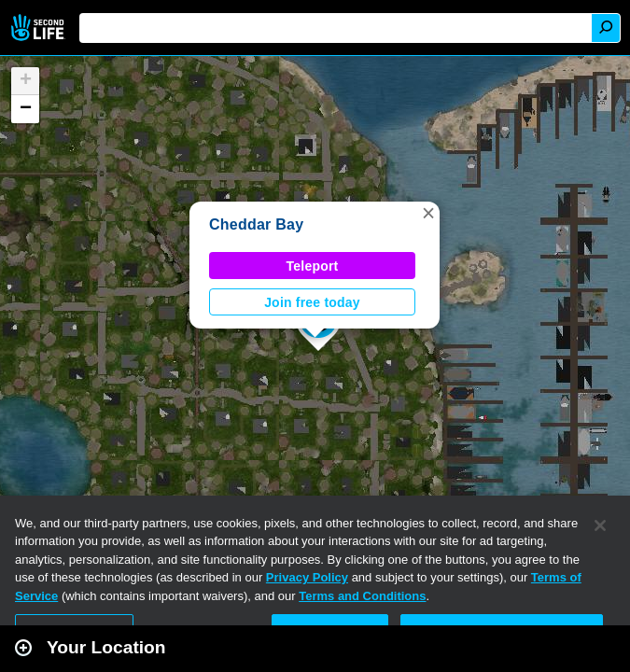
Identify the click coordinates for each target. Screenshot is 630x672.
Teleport (313, 266)
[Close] (600, 525)
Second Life (40, 28)
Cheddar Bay (256, 224)
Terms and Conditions (362, 596)
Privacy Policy (307, 577)
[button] (428, 213)
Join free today (312, 302)
